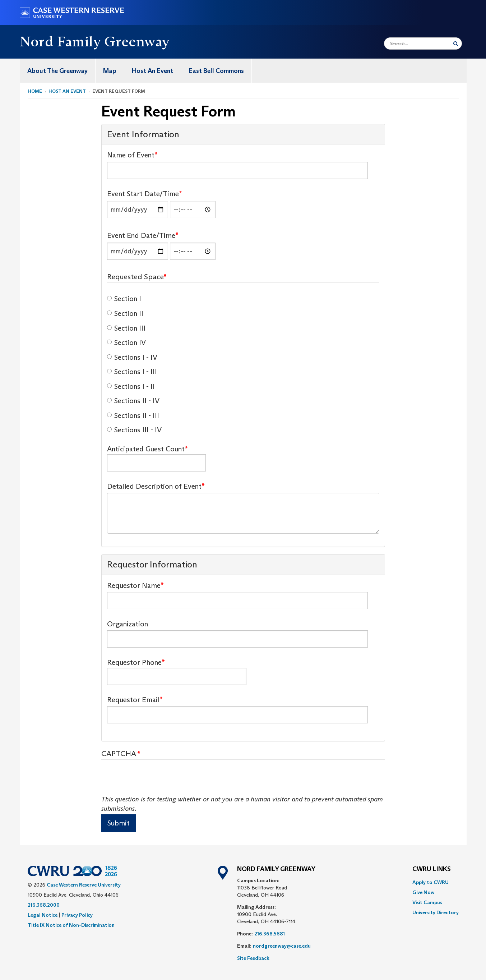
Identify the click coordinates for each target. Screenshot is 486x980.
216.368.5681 (270, 934)
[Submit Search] (456, 43)
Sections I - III (132, 372)
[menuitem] (58, 71)
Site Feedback (253, 958)
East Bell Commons (216, 71)
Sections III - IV (134, 430)
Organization (128, 624)
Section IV (126, 342)
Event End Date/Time (141, 235)
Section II (125, 313)
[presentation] (156, 781)
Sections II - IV (133, 401)
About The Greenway (57, 71)
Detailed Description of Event (154, 486)
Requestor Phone (134, 662)
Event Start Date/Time (143, 194)
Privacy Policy (77, 915)
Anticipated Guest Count (146, 449)
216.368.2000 (44, 905)
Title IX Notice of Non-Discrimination (71, 925)
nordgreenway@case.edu (282, 946)
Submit (119, 823)
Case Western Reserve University (84, 885)
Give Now (423, 892)
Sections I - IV (132, 357)
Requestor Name (134, 585)
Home (35, 91)
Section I (124, 299)
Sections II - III (133, 415)
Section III (126, 328)
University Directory (436, 912)
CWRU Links (432, 869)
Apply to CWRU (431, 882)
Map (110, 71)
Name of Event (131, 155)
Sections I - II (131, 386)
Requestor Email (133, 700)
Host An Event (152, 71)
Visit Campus (427, 902)
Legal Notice (43, 915)
